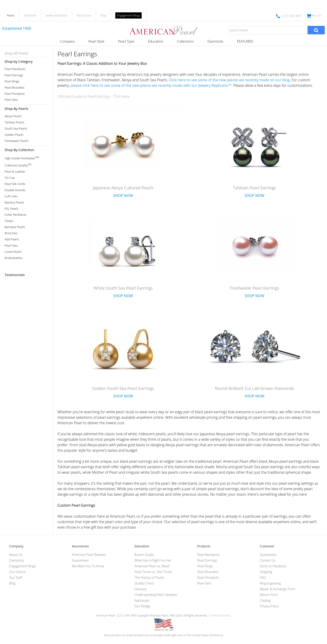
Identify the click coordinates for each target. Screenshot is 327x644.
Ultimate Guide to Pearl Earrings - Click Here (94, 96)
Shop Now (123, 196)
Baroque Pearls (15, 227)
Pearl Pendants (15, 94)
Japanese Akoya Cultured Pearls (123, 188)
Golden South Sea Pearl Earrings (123, 388)
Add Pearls (12, 239)
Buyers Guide (144, 555)
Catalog (265, 600)
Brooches (11, 233)
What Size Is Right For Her (153, 560)
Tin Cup (10, 178)
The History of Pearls (149, 577)
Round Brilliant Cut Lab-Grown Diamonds (254, 388)
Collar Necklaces (15, 215)
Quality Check (144, 583)
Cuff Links (11, 196)
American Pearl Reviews (89, 555)
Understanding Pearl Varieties (156, 595)
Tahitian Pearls (14, 122)
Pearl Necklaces (15, 69)
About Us (16, 555)
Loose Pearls (13, 252)
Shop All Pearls (16, 53)
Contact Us (268, 560)
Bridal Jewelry (14, 258)
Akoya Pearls (13, 116)
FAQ (263, 577)
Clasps (9, 221)
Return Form (269, 595)
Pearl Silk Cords (15, 184)
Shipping (266, 572)
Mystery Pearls (14, 202)
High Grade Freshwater (22, 158)
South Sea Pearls (16, 129)
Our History (18, 572)
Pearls (11, 15)
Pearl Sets (11, 100)
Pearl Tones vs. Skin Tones (153, 572)
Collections (185, 41)
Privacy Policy (269, 606)
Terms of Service (220, 615)
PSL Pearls (11, 209)
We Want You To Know (88, 566)
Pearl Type (126, 41)
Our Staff (16, 577)
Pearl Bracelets (15, 88)
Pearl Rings (12, 81)
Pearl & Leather (15, 172)
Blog (103, 15)
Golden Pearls (14, 135)
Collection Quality (18, 165)
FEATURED (245, 41)
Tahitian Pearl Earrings (254, 188)
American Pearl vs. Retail (152, 566)
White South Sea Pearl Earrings (123, 288)
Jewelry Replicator (57, 15)
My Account (84, 15)
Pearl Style (96, 41)
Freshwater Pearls (16, 141)
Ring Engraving (270, 583)
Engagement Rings (128, 15)
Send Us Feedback (273, 566)
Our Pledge (143, 606)
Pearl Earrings (14, 75)
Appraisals (142, 600)
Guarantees (80, 560)
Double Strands (15, 190)
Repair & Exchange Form (277, 589)
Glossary (141, 589)
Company (67, 41)
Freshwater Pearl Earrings (254, 288)
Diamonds (30, 15)
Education (155, 41)
